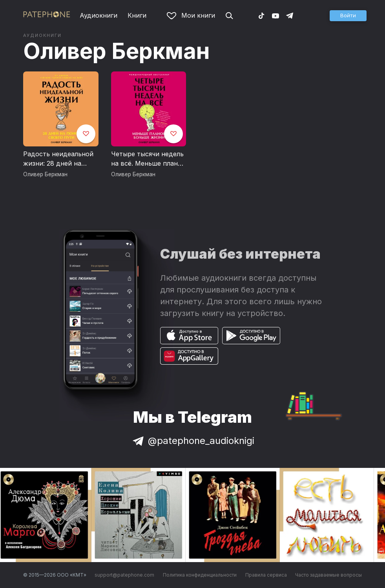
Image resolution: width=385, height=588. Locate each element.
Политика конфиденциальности (200, 575)
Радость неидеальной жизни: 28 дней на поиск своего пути (58, 159)
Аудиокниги (99, 15)
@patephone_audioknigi (193, 441)
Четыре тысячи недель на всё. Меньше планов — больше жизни (148, 159)
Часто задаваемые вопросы (328, 575)
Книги (137, 15)
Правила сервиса (266, 575)
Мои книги (191, 15)
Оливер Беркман (117, 51)
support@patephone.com (124, 575)
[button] (348, 16)
